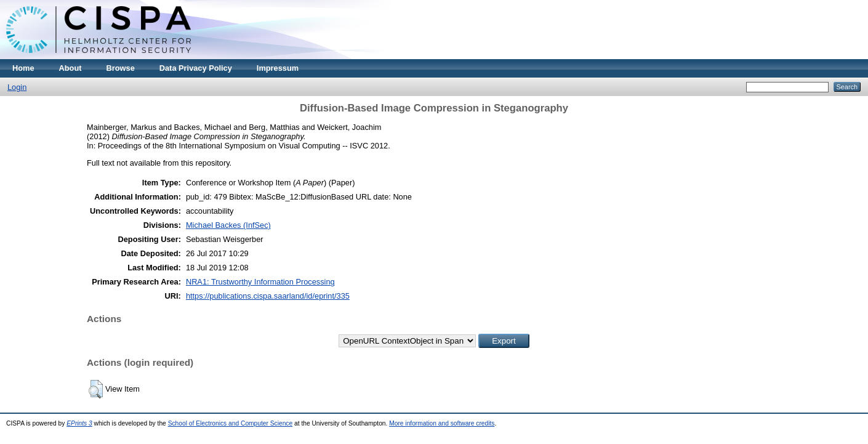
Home (23, 68)
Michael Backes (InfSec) (228, 225)
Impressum (278, 68)
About (70, 68)
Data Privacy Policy (196, 68)
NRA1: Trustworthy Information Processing (260, 282)
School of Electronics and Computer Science (231, 423)
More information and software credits (442, 423)
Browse (121, 68)
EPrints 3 (79, 423)
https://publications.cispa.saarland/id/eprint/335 (268, 296)
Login (17, 87)
